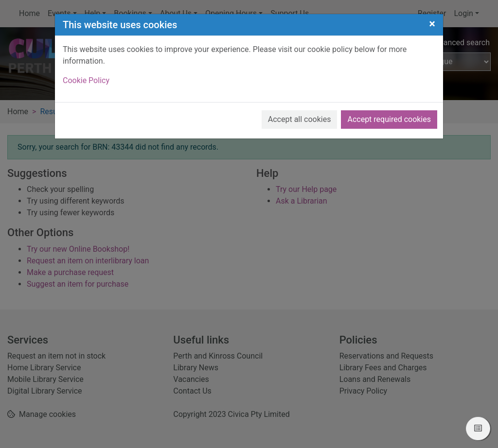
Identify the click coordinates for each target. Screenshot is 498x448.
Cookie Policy (86, 80)
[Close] (432, 24)
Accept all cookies (300, 119)
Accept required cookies (389, 119)
